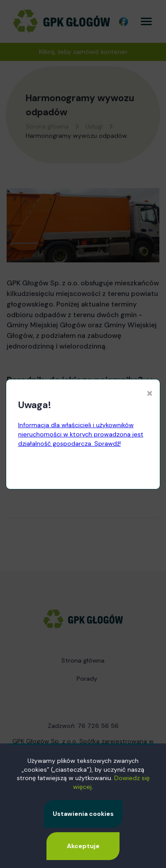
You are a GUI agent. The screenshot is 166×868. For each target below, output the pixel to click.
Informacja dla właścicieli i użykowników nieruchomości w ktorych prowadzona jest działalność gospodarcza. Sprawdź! (81, 434)
